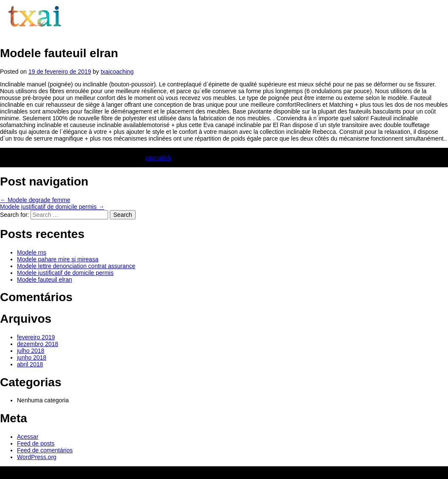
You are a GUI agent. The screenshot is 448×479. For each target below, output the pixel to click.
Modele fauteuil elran (45, 280)
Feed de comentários (45, 450)
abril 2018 (30, 364)
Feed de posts (36, 443)
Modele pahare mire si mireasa (58, 259)
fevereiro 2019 (36, 337)
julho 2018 (31, 351)
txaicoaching (117, 72)
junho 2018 (32, 357)
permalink (158, 158)
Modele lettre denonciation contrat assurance (76, 266)
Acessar (28, 437)
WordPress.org (37, 457)
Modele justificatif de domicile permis (52, 207)
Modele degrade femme (35, 200)
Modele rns (32, 252)
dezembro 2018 (38, 344)
